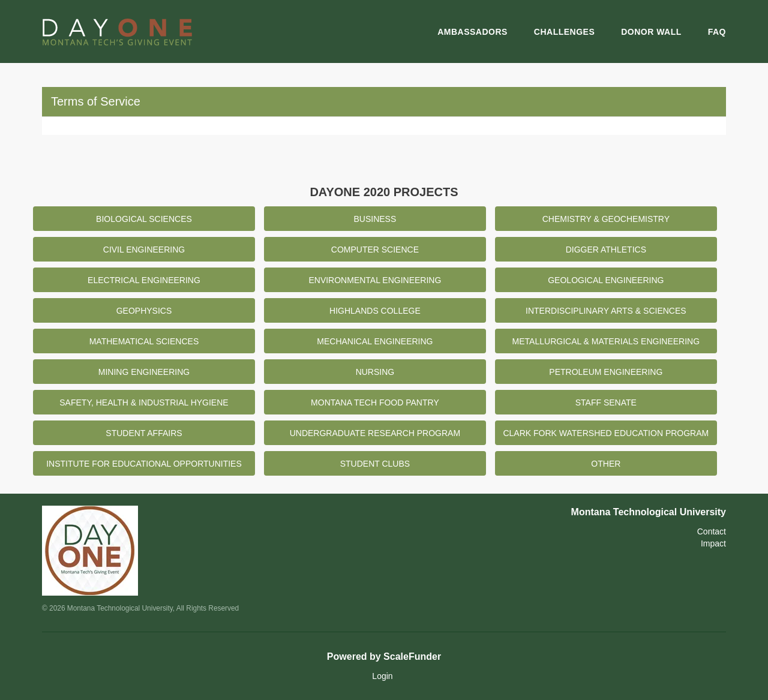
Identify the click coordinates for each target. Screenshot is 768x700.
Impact (713, 543)
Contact (712, 531)
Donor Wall (651, 32)
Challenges (564, 32)
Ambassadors (472, 32)
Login (382, 676)
